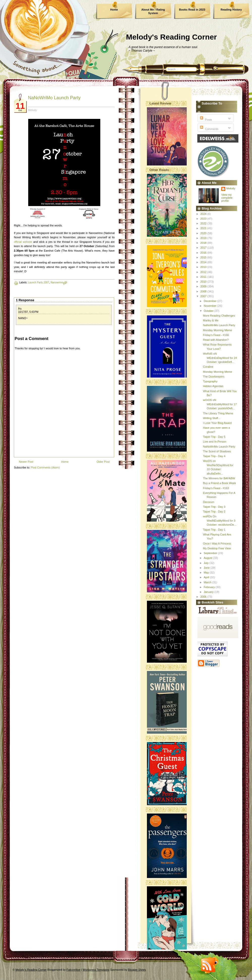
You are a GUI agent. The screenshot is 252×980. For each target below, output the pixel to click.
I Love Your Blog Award (217, 423)
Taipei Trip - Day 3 (214, 507)
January (209, 592)
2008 (204, 291)
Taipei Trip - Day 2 (214, 512)
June (207, 568)
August (208, 558)
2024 (204, 214)
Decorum (209, 502)
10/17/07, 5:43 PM (28, 312)
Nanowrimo (57, 282)
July (207, 563)
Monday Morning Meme (217, 330)
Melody (231, 188)
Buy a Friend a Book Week (219, 483)
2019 (204, 238)
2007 (204, 296)
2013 (204, 267)
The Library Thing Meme (218, 413)
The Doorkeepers (214, 377)
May (207, 572)
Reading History (231, 10)
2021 (204, 228)
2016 (204, 253)
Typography (210, 381)
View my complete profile (227, 198)
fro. (20, 309)
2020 (204, 233)
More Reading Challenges (219, 316)
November (210, 306)
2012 (204, 272)
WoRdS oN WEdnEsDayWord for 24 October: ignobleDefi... (220, 358)
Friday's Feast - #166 (216, 335)
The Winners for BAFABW (219, 478)
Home (114, 10)
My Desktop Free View (217, 548)
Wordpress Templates (96, 970)
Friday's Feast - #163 (216, 488)
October (209, 311)
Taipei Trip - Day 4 (214, 456)
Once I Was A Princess (217, 544)
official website (23, 242)
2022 (204, 223)
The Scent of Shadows (217, 451)
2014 (204, 262)
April (207, 577)
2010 (204, 282)
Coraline (208, 367)
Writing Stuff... (212, 418)
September (211, 553)
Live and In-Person (214, 442)
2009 (204, 286)
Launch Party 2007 (39, 282)
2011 (204, 277)
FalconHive (73, 970)
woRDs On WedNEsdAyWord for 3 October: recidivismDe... (219, 520)
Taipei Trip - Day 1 (214, 530)
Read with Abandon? (216, 340)
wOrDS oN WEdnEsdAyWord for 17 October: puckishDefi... (220, 404)
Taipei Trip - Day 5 (214, 437)
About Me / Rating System (153, 11)
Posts (206, 120)
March (208, 582)
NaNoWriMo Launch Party (54, 98)
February (210, 587)
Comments (209, 129)
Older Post (103, 462)
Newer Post (26, 462)
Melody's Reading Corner (171, 37)
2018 (204, 243)
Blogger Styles (137, 970)
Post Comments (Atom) (45, 467)
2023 (204, 219)
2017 (204, 248)
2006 (204, 597)
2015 (204, 257)
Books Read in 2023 (192, 10)
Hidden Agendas (213, 386)
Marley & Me (211, 320)
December (210, 301)
